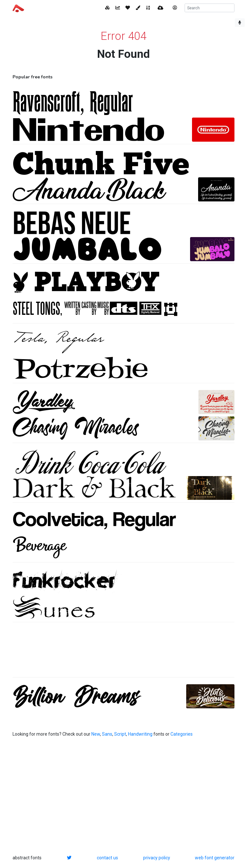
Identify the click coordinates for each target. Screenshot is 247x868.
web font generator (215, 858)
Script (120, 734)
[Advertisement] (123, 653)
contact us (107, 858)
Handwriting (140, 734)
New (96, 734)
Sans (107, 734)
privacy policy (157, 858)
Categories (182, 734)
